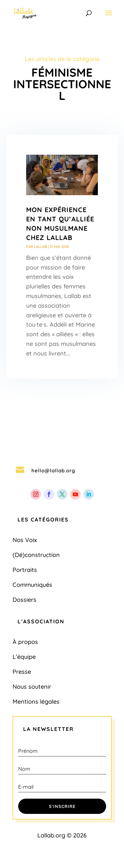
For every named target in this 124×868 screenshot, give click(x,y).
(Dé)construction (36, 555)
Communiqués (32, 585)
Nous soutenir (32, 687)
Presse (22, 672)
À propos (25, 642)
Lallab (41, 247)
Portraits (25, 570)
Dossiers (24, 600)
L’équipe (24, 657)
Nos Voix (25, 540)
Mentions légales (36, 702)
